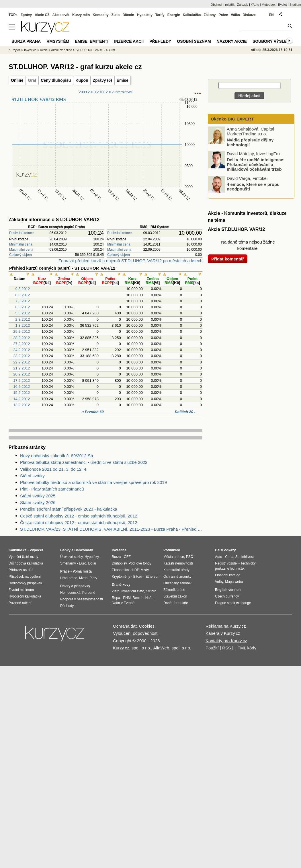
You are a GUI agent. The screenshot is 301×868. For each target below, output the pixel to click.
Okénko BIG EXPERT (232, 119)
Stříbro (151, 591)
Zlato (116, 15)
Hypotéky (145, 15)
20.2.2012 (21, 374)
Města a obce (174, 557)
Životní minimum (21, 590)
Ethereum (153, 577)
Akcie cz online (61, 50)
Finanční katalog (228, 575)
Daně (168, 603)
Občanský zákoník (177, 583)
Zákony (210, 15)
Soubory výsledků (274, 41)
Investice (30, 50)
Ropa (116, 598)
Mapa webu (234, 582)
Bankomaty (84, 550)
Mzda (83, 578)
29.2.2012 (21, 331)
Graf (32, 80)
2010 (92, 92)
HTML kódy (245, 648)
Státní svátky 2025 (38, 496)
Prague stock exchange (233, 603)
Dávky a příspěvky (75, 586)
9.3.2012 (23, 289)
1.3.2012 (23, 325)
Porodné (89, 593)
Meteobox (269, 5)
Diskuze (249, 15)
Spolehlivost (245, 557)
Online (17, 80)
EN (271, 15)
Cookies (147, 626)
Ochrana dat (125, 626)
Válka (235, 15)
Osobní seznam (194, 41)
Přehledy (160, 41)
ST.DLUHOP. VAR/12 (91, 50)
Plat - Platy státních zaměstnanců (52, 489)
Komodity (100, 15)
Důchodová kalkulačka (26, 563)
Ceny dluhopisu (56, 80)
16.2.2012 (21, 387)
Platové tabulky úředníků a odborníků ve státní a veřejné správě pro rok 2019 (93, 482)
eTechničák (236, 569)
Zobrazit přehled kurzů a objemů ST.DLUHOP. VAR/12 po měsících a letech (130, 261)
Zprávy (26, 15)
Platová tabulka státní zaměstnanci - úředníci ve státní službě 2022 (84, 462)
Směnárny (68, 563)
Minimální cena (21, 244)
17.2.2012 (21, 381)
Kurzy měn (81, 15)
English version (228, 590)
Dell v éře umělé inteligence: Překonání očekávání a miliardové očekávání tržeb (256, 164)
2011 (101, 92)
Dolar (92, 563)
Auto (219, 557)
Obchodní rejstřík (223, 5)
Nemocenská (70, 593)
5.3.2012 (23, 313)
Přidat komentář (228, 259)
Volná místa (82, 571)
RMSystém (58, 41)
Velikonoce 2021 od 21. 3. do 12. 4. (54, 469)
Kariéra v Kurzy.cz (223, 633)
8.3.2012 (23, 295)
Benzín (138, 598)
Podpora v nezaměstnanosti (82, 599)
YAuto (255, 5)
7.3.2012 (23, 301)
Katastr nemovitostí (178, 563)
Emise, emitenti (92, 41)
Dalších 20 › (185, 412)
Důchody (67, 606)
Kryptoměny (121, 577)
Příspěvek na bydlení (25, 577)
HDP (135, 570)
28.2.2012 (21, 338)
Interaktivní (123, 92)
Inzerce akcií (129, 41)
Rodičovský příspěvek (25, 583)
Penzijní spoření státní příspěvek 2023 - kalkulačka (69, 509)
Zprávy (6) (102, 80)
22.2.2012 (21, 362)
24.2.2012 (21, 350)
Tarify (160, 15)
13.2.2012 (21, 405)
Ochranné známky (177, 577)
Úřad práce (69, 578)
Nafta (149, 598)
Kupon (82, 80)
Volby (219, 582)
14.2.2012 (21, 399)
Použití (212, 648)
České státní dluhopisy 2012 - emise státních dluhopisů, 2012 (79, 516)
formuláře (181, 603)
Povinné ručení (20, 603)
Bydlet (283, 5)
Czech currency (227, 596)
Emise (123, 80)
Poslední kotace (21, 233)
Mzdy (145, 570)
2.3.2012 (23, 319)
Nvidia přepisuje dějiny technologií (250, 142)
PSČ (190, 557)
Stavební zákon (175, 596)
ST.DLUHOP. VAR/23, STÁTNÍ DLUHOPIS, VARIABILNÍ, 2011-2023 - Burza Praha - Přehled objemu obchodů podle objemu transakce (111, 529)
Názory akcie (232, 41)
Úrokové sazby (71, 557)
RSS (227, 648)
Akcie (44, 50)
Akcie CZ (42, 15)
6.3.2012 (23, 307)
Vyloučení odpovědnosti (136, 633)
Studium (295, 5)
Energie (174, 15)
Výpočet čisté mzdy (23, 557)
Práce (223, 15)
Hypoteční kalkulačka (25, 596)
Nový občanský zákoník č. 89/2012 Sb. (57, 456)
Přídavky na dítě (21, 570)
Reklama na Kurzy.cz (226, 626)
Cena (229, 557)
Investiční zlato (133, 591)
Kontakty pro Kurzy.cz (226, 641)
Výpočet (36, 550)
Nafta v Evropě (123, 603)
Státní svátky (32, 476)
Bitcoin (128, 15)
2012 (110, 92)
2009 (83, 92)
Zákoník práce (174, 590)
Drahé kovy (121, 585)
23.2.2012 (21, 356)
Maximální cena (21, 250)
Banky (65, 550)
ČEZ (127, 557)
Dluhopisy (119, 563)
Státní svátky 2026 (38, 502)
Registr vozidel (226, 563)
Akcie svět (61, 15)
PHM (127, 598)
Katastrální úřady (176, 570)
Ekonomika (120, 570)
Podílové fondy (140, 563)
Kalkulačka (192, 15)
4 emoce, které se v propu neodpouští (253, 186)
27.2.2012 (21, 344)
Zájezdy (243, 5)
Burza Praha (26, 41)
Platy (93, 578)
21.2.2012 (21, 368)
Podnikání (172, 550)
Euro (82, 563)
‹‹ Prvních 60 (93, 412)
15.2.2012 (21, 393)
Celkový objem (20, 255)
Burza (116, 557)
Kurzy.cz (14, 50)
